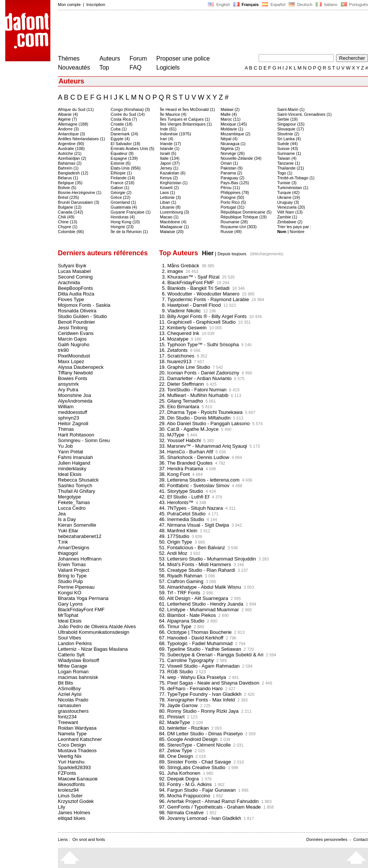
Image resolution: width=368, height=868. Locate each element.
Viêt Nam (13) (290, 212)
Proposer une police (183, 58)
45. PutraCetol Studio (182, 514)
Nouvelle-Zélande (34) (241, 158)
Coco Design (72, 745)
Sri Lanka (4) (289, 139)
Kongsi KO (70, 593)
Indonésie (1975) (176, 134)
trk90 (63, 350)
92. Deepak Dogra (179, 779)
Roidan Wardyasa (77, 728)
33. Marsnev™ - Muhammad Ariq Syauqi (203, 446)
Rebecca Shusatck (78, 480)
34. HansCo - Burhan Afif (186, 452)
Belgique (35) (70, 183)
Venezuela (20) (291, 207)
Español (274, 5)
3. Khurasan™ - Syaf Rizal (189, 277)
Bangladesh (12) (73, 173)
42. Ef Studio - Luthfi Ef (184, 497)
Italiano (327, 5)
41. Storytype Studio (181, 491)
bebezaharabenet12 (80, 536)
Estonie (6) (120, 163)
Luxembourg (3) (175, 212)
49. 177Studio (174, 536)
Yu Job (65, 446)
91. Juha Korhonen (180, 773)
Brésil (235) (68, 197)
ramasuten (69, 705)
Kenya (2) (169, 178)
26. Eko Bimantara (179, 407)
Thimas (66, 429)
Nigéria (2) (230, 148)
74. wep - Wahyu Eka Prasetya (192, 677)
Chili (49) (66, 217)
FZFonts (67, 773)
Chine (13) (67, 222)
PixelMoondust (74, 356)
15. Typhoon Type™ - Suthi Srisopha (199, 345)
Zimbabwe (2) (290, 222)
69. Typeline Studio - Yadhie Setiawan (200, 649)
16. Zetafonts (173, 350)
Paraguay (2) (233, 178)
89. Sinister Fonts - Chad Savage (195, 762)
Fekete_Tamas (74, 502)
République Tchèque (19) (244, 217)
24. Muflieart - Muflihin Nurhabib (194, 395)
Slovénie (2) (288, 134)
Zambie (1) (287, 217)
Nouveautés (74, 67)
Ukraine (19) (288, 197)
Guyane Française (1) (130, 212)
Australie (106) (71, 148)
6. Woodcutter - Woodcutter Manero (199, 294)
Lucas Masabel (74, 271)
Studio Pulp (70, 581)
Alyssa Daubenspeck (81, 367)
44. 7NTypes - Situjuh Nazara (191, 508)
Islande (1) (170, 148)
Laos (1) (168, 192)
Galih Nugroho (74, 345)
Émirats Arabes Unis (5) (132, 148)
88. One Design (176, 756)
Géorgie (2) (121, 192)
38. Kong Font (174, 474)
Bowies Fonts (73, 378)
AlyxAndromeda (75, 401)
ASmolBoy (69, 688)
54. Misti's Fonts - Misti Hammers (195, 564)
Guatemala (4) (124, 207)
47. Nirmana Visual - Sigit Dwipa (194, 525)
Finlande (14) (123, 178)
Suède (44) (287, 144)
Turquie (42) (288, 192)
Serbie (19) (287, 119)
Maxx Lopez (71, 361)
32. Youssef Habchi (180, 440)
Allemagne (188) (73, 124)
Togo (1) (285, 173)
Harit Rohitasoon (76, 435)
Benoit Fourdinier (76, 322)
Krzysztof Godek (76, 801)
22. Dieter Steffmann (181, 384)
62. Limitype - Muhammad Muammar (199, 610)
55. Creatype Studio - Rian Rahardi (197, 570)
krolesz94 (68, 790)
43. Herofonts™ (176, 502)
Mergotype (69, 497)
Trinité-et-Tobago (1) (296, 178)
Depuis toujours (232, 254)
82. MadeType (174, 722)
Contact (360, 839)
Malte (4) (229, 114)
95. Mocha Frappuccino (185, 796)
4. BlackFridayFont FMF (186, 283)
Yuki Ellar (68, 531)
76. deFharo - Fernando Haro (191, 688)
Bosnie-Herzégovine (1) (80, 192)
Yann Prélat (70, 452)
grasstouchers (73, 711)
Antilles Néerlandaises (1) (81, 139)
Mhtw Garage (73, 666)
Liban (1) (168, 202)
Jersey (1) (169, 168)
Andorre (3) (68, 129)
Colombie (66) (71, 232)
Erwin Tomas (72, 564)
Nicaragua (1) (233, 144)
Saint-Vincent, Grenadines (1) (304, 114)
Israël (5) (168, 153)
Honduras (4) (123, 217)
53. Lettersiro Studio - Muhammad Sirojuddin (207, 559)
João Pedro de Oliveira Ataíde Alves (97, 626)
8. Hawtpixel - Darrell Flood (190, 305)
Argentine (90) (71, 144)
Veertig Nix (70, 756)
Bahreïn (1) (68, 168)
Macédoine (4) (173, 222)
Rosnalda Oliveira (77, 311)
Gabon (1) (120, 188)
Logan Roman (73, 672)
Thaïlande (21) (291, 168)
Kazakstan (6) (173, 173)
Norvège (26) (233, 153)
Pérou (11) (230, 188)
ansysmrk (68, 384)
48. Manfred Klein (178, 531)
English (219, 5)
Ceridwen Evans (76, 333)
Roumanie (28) (234, 222)
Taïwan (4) (287, 158)
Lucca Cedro (72, 508)
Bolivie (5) (67, 188)
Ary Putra (68, 390)
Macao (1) (170, 217)
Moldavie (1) (232, 129)
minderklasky (72, 469)
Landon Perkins (75, 643)
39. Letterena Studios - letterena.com (199, 480)
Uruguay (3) (288, 202)
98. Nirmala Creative (181, 813)
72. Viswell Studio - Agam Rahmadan (199, 666)
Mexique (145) (234, 124)
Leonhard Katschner (80, 739)
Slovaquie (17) (290, 129)
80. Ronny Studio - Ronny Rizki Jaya (199, 711)
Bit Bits (65, 683)
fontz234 (67, 717)
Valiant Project (73, 570)
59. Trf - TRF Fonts (180, 593)
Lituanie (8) (170, 207)
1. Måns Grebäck (179, 266)
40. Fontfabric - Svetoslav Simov (194, 486)
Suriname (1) (289, 153)
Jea (62, 514)
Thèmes (69, 58)
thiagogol (68, 553)
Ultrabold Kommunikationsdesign (94, 632)
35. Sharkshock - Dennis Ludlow (194, 457)
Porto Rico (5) (233, 202)
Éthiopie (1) (121, 173)
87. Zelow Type (176, 751)
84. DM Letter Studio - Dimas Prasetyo (201, 734)
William (66, 407)
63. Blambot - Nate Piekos (187, 615)
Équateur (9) (122, 153)
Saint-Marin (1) (291, 109)
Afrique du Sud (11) (76, 109)
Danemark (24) (124, 134)
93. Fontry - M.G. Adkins (185, 784)
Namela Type (72, 734)
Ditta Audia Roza (76, 294)
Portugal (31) (233, 207)
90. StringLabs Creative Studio (192, 767)
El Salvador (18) (125, 144)
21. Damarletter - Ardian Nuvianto (195, 378)
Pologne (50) (232, 197)
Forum (138, 58)
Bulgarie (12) (70, 207)
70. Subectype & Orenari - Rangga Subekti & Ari (211, 655)
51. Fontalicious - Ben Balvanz (192, 548)
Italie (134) (170, 158)
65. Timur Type (175, 626)
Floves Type (71, 299)
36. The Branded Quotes (186, 463)
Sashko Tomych (75, 486)
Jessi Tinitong (73, 328)
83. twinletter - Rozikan (184, 728)
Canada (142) (70, 212)
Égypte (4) (120, 139)
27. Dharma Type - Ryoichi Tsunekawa (201, 412)
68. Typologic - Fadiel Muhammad (196, 643)
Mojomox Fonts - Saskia (84, 305)
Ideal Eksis (70, 474)
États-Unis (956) (125, 168)
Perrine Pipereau (76, 587)
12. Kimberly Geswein (183, 328)
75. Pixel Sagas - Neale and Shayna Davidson (209, 683)
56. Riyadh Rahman (181, 576)
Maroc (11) (231, 119)
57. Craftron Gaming (181, 581)
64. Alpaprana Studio (182, 621)
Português (354, 5)
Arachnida (69, 283)
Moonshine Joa (74, 395)
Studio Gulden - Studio (83, 316)
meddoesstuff (73, 412)
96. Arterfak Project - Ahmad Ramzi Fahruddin (209, 801)
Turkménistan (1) (293, 188)
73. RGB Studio (176, 672)
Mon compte (69, 5)
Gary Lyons (70, 604)
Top (104, 67)
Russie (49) (231, 232)
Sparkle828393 (74, 767)
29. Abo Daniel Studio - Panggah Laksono (204, 423)
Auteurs (110, 58)
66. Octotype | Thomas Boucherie (195, 632)
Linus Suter (70, 796)
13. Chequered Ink (179, 333)
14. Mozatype (174, 339)
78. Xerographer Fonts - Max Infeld (197, 700)
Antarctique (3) (71, 134)
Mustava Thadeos (77, 751)
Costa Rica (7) (124, 119)
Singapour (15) (291, 124)
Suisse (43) (288, 148)
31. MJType (172, 435)
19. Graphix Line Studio (185, 367)
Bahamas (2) (70, 163)
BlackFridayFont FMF (81, 610)
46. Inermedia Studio (182, 519)
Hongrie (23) (122, 227)
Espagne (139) (124, 158)
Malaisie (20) (172, 232)
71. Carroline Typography (186, 660)
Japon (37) (170, 163)
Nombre (297, 232)
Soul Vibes (70, 638)
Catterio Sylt (71, 655)
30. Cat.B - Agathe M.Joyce (189, 429)
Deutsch (301, 5)
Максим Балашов (78, 779)
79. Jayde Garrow (178, 705)
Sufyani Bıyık (72, 266)
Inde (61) (168, 129)
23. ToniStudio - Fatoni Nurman (193, 390)
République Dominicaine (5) (246, 212)
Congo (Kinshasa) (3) (130, 109)
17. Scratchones (177, 356)
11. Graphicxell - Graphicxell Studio (197, 322)
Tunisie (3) (287, 183)
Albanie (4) (68, 114)
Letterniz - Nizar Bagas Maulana (93, 649)
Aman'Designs (73, 548)
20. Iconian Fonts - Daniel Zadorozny (199, 373)
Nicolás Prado (73, 700)
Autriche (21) (70, 153)
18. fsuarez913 (175, 361)
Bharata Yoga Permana (83, 598)
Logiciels (168, 67)
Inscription (96, 5)
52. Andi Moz (173, 553)
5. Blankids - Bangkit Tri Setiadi (194, 288)
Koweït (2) (170, 188)
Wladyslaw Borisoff (79, 660)
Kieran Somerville (77, 525)
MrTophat (68, 615)
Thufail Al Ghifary (76, 491)
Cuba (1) (119, 129)
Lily (62, 807)
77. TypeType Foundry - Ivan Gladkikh (200, 694)
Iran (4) (167, 139)
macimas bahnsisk (78, 677)
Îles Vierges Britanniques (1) (186, 124)
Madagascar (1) (175, 227)
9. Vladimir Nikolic (180, 311)
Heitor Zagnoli (73, 423)
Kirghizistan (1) (174, 183)
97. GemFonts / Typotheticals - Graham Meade (210, 807)
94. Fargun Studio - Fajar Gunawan (197, 790)
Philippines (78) (235, 192)
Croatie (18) (121, 124)
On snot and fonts (89, 839)
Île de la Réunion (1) (129, 232)
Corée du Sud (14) (128, 114)
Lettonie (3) (171, 197)
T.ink (63, 542)
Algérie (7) (67, 119)
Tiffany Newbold (75, 373)
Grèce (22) (120, 197)
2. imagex (171, 271)
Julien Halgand (74, 463)
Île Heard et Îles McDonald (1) (188, 109)
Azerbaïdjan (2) (72, 158)
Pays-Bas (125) (235, 183)
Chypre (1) (68, 227)
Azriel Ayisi (70, 694)
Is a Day (67, 519)
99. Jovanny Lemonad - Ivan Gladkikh (200, 818)
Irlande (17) (171, 144)
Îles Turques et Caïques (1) (185, 119)
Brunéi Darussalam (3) (79, 202)
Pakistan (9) (232, 168)
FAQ (136, 67)
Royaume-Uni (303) (239, 227)
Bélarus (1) (68, 178)
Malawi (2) (230, 109)
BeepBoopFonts (75, 288)
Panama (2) (231, 173)
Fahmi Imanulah (75, 457)
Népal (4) (229, 139)
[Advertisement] (195, 33)
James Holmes (74, 813)
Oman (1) (229, 163)
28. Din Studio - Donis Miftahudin (195, 418)
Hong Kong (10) (125, 222)
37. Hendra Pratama (181, 469)
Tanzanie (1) (288, 163)
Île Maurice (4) (173, 114)
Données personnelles (327, 839)
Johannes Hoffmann (80, 559)
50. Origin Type (176, 542)
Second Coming (75, 277)
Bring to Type (72, 576)
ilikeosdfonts (71, 784)
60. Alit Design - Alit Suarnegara (194, 598)
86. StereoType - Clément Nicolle (195, 745)
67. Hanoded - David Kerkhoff (191, 638)
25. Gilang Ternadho (181, 401)
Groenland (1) (123, 202)
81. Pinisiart (172, 717)
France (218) (122, 183)
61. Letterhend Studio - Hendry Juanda (201, 604)
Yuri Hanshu (71, 762)
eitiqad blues (72, 818)
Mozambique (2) (235, 134)
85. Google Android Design (188, 739)
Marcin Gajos (72, 339)
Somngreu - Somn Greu (84, 440)
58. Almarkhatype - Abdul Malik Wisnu (200, 587)
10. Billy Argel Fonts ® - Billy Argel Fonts (203, 316)
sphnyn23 (68, 418)
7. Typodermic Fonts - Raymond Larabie (204, 299)
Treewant (68, 722)
